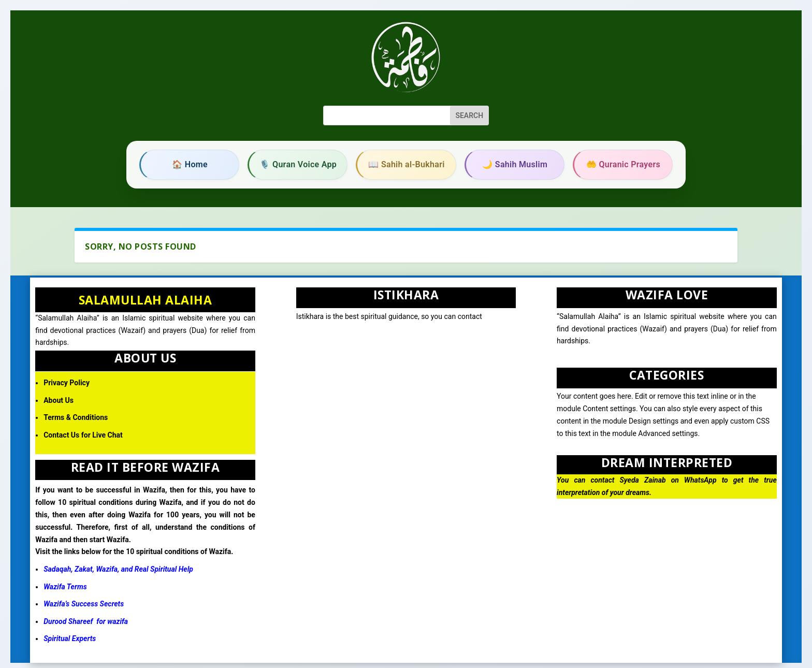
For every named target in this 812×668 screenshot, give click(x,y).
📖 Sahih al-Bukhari (406, 164)
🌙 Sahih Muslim (515, 164)
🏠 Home (190, 164)
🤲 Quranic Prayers (623, 164)
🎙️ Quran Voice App (298, 164)
